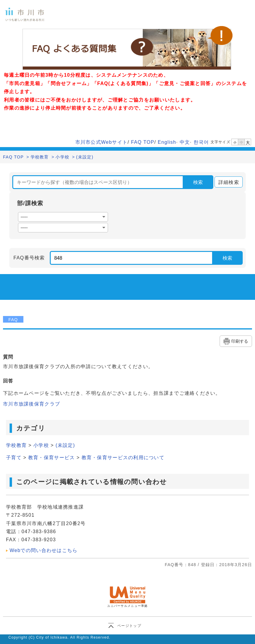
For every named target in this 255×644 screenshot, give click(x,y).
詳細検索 (227, 182)
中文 (185, 142)
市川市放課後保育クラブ (31, 404)
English (167, 142)
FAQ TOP (143, 142)
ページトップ (129, 626)
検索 (198, 182)
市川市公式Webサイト (102, 142)
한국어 (201, 142)
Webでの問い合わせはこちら (44, 550)
